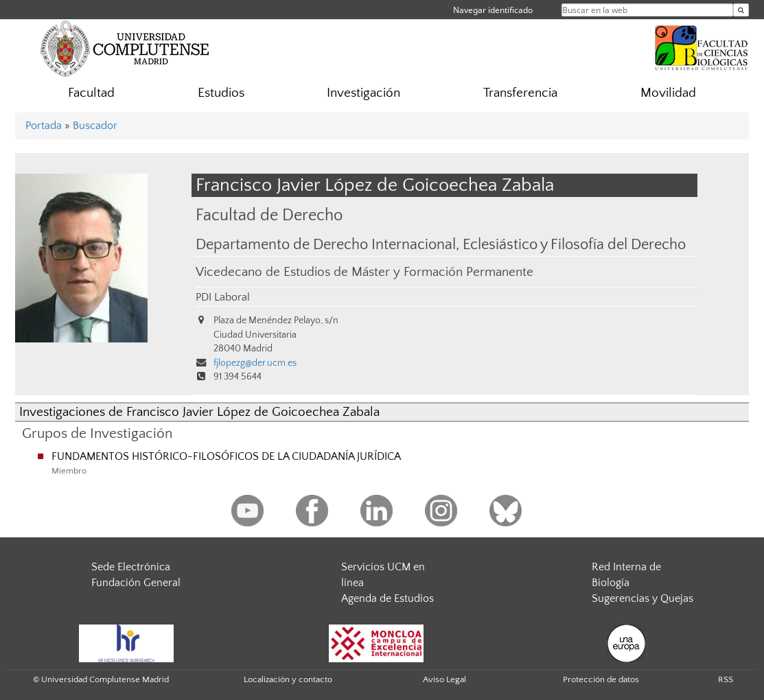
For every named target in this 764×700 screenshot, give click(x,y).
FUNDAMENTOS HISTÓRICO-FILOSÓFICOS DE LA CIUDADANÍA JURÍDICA (226, 456)
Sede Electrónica (131, 567)
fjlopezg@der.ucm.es (255, 363)
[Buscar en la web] (741, 10)
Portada (44, 126)
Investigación (363, 93)
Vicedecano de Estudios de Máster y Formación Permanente (364, 272)
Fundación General (136, 583)
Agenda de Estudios (387, 598)
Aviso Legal (444, 679)
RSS (726, 679)
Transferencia (520, 93)
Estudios (221, 93)
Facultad (91, 93)
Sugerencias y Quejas (643, 598)
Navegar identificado (493, 10)
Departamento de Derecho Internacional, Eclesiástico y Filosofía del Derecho (441, 245)
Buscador (95, 126)
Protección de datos (601, 679)
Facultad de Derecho (269, 215)
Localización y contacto (288, 679)
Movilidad (668, 93)
